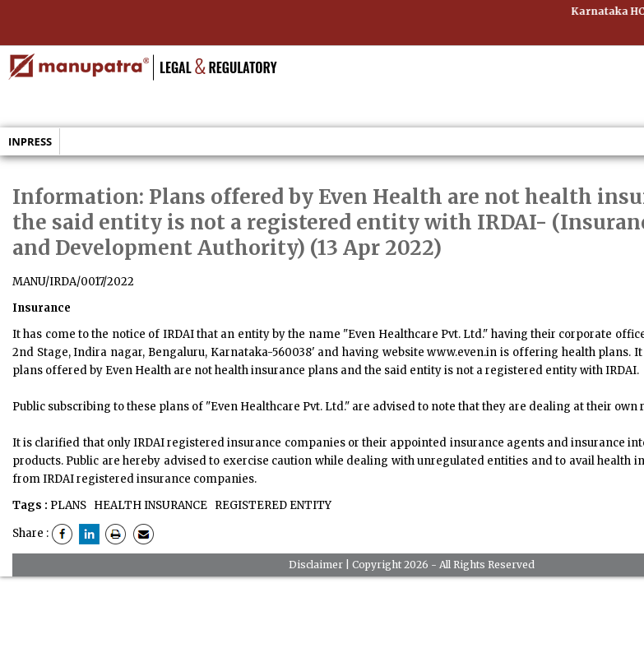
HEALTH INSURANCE (149, 505)
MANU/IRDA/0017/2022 (73, 282)
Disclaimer (316, 565)
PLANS (68, 505)
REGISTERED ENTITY (272, 505)
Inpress (30, 141)
